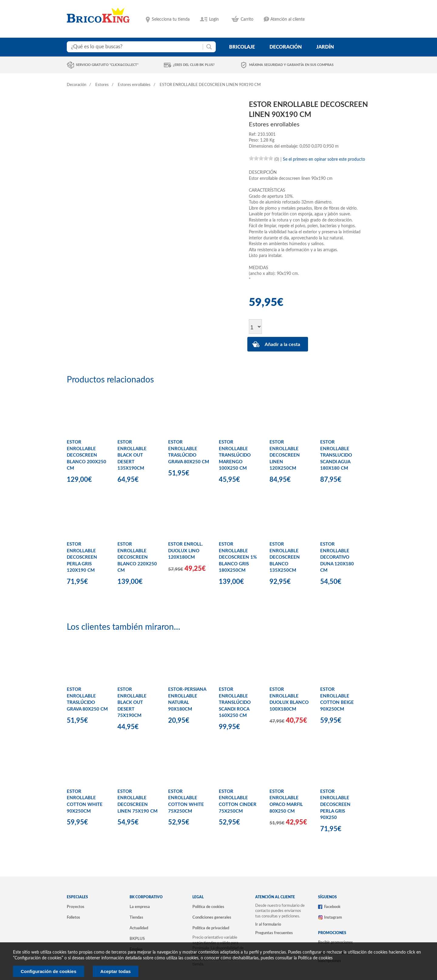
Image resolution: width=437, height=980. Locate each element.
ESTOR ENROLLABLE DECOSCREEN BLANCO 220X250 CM (137, 557)
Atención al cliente (288, 19)
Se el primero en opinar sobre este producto (324, 159)
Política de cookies (208, 907)
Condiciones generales (212, 917)
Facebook (332, 907)
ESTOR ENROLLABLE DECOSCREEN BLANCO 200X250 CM (86, 455)
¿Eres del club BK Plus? (194, 65)
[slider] (261, 158)
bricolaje (242, 47)
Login (214, 19)
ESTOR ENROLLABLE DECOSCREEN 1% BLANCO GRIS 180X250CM (238, 557)
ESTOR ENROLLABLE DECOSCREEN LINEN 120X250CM (285, 455)
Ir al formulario (268, 924)
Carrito (247, 19)
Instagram (333, 917)
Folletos (73, 917)
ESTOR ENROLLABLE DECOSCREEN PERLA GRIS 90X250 (335, 805)
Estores (102, 85)
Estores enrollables (134, 85)
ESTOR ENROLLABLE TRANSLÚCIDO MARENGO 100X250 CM (235, 455)
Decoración (76, 85)
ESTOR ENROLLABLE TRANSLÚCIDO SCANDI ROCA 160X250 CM (235, 702)
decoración (286, 47)
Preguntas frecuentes (274, 933)
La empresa (140, 907)
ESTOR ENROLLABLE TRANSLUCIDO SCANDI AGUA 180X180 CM (336, 455)
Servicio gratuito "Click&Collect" (107, 65)
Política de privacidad (211, 928)
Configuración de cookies (48, 971)
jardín (325, 47)
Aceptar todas (116, 971)
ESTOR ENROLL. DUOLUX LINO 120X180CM (186, 551)
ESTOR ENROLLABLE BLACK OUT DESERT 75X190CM (132, 702)
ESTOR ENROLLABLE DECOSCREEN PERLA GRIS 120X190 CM (82, 557)
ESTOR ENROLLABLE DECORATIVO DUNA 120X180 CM (337, 557)
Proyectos (76, 907)
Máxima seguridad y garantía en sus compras (291, 65)
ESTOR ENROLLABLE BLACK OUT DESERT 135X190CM (132, 455)
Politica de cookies (315, 958)
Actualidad (139, 928)
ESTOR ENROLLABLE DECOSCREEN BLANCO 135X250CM (285, 557)
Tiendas (136, 917)
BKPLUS (137, 939)
